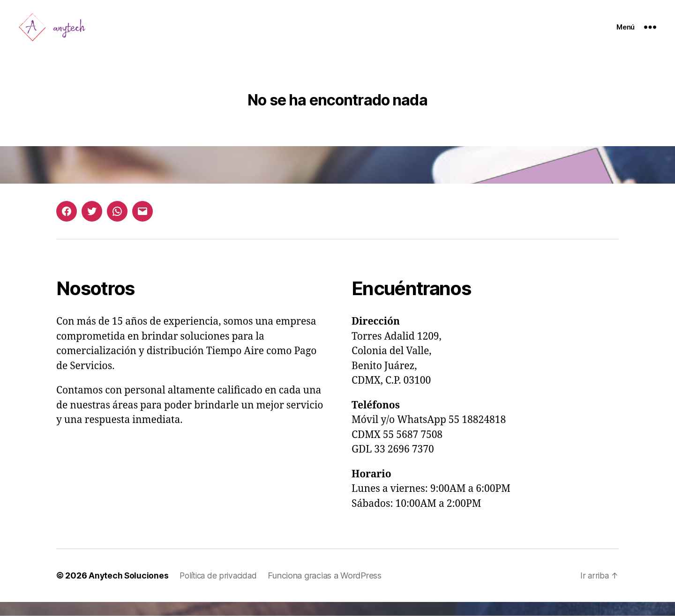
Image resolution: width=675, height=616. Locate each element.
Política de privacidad (221, 590)
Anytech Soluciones (129, 590)
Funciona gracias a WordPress (330, 590)
